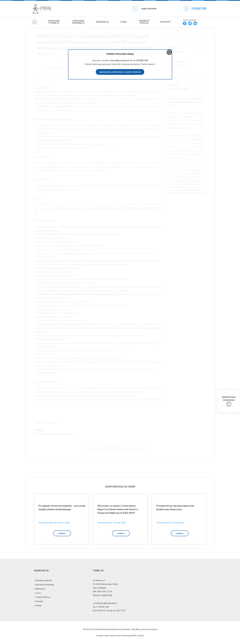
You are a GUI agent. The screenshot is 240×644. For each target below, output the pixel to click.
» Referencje (40, 589)
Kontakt (165, 22)
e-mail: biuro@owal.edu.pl (105, 604)
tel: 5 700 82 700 (101, 608)
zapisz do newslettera (98, 448)
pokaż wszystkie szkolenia (186, 190)
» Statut (38, 606)
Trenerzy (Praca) (144, 22)
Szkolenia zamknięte (78, 22)
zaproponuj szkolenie (130, 448)
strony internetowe (123, 636)
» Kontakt (39, 602)
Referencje (103, 22)
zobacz (62, 534)
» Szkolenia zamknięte (44, 585)
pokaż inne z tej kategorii (186, 182)
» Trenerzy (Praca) (42, 598)
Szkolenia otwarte (54, 22)
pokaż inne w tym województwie (186, 173)
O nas (124, 22)
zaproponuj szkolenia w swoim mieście (120, 72)
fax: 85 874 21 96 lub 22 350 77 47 (109, 611)
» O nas (37, 594)
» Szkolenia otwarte (43, 581)
